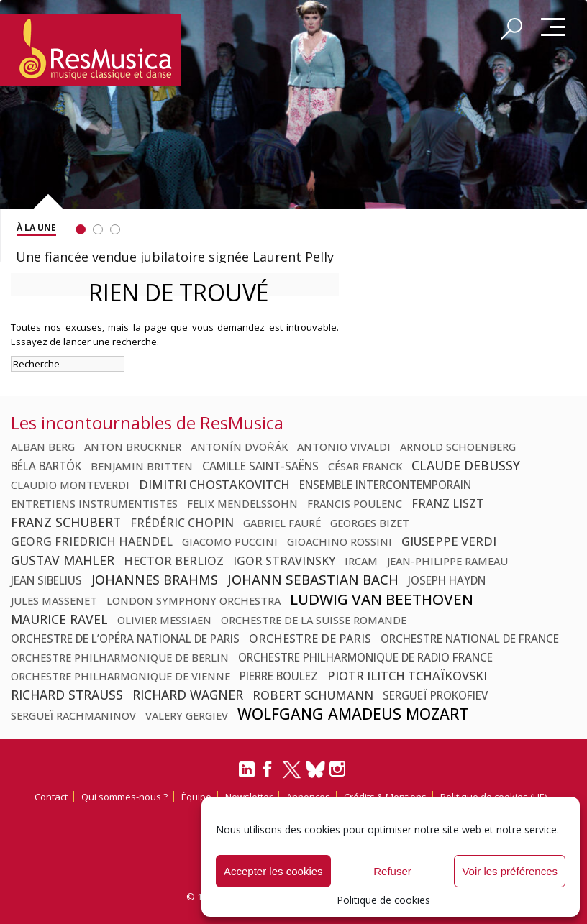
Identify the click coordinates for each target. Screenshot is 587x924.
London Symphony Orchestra (194, 600)
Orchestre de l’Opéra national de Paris (125, 639)
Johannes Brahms (155, 580)
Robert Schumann (313, 695)
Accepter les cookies (273, 871)
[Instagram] (339, 769)
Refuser (392, 871)
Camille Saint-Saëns (260, 466)
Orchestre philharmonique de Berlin (120, 657)
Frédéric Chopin (182, 523)
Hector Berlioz (174, 561)
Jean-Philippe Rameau (447, 561)
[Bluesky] (315, 769)
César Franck (365, 466)
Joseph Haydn (447, 580)
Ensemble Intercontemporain (385, 485)
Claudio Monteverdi (70, 485)
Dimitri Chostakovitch (214, 484)
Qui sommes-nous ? (124, 797)
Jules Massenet (54, 600)
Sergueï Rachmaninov (73, 715)
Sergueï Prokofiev (435, 695)
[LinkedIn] (247, 775)
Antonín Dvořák (239, 447)
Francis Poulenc (355, 503)
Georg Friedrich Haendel (92, 541)
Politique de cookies (383, 900)
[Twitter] (292, 776)
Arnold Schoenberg (458, 447)
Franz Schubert (66, 522)
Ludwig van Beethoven (382, 599)
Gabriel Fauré (282, 523)
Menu (553, 28)
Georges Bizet (370, 523)
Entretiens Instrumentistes (94, 503)
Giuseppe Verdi (449, 541)
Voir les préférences (510, 871)
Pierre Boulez (279, 676)
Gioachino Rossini (340, 541)
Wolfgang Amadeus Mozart (353, 714)
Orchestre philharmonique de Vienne (120, 676)
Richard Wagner (188, 695)
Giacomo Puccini (230, 541)
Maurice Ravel (59, 619)
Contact (51, 797)
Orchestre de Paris (310, 639)
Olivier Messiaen (164, 620)
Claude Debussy (466, 465)
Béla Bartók (46, 466)
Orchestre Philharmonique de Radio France (365, 657)
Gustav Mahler (63, 560)
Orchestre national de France (470, 639)
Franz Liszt (448, 503)
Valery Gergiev (187, 715)
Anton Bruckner (133, 447)
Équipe (196, 797)
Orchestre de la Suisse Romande (314, 620)
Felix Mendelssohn (242, 503)
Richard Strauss (67, 695)
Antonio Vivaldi (344, 447)
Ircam (361, 561)
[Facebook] (268, 774)
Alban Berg (43, 447)
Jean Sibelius (46, 580)
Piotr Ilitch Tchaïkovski (407, 676)
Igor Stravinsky (284, 561)
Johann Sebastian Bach (313, 579)
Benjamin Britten (142, 466)
